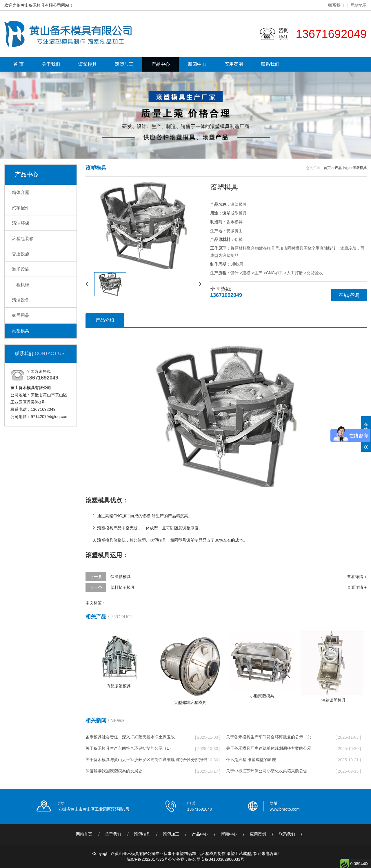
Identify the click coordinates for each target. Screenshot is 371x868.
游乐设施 (21, 269)
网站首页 (84, 834)
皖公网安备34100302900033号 (216, 859)
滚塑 (226, 213)
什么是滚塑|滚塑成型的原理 (251, 760)
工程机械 (21, 285)
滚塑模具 (88, 64)
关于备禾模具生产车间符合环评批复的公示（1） (129, 748)
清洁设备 (21, 300)
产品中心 (161, 64)
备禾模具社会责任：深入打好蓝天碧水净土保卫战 (130, 737)
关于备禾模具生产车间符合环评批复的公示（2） (270, 737)
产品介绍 (105, 320)
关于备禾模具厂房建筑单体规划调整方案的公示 (269, 748)
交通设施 (21, 254)
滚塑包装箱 (23, 238)
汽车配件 (21, 208)
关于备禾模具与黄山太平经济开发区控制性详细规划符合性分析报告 (146, 760)
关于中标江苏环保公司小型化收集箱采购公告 (267, 771)
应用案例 (234, 64)
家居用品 (21, 315)
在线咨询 (349, 295)
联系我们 (336, 5)
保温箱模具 (121, 577)
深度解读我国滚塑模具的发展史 (114, 771)
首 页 (19, 64)
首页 (327, 168)
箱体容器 (21, 192)
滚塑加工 (124, 64)
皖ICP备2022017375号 (147, 859)
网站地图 (359, 5)
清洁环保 (21, 223)
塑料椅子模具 (123, 587)
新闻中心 (197, 64)
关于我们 (51, 64)
